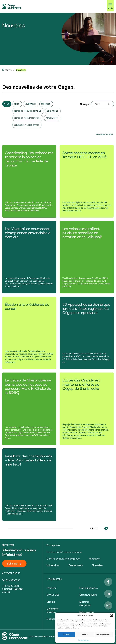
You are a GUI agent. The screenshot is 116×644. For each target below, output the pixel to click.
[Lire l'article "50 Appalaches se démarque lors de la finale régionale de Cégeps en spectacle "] (87, 333)
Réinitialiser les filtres (105, 134)
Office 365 (53, 595)
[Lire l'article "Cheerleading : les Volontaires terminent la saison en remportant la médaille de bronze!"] (29, 181)
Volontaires (53, 565)
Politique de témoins (84, 640)
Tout (7, 104)
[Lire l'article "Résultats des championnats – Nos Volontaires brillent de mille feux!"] (29, 485)
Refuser (85, 634)
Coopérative (54, 619)
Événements (76, 565)
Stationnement (88, 595)
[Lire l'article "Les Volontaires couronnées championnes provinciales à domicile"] (29, 257)
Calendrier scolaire (53, 610)
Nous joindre (87, 612)
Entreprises (53, 545)
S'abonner (16, 564)
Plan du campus (89, 588)
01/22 (94, 528)
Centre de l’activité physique (63, 559)
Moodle (51, 602)
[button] (111, 615)
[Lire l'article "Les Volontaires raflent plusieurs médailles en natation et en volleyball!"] (87, 257)
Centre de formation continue (64, 552)
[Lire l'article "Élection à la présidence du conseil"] (29, 333)
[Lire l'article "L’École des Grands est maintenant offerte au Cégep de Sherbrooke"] (87, 409)
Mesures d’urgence (85, 603)
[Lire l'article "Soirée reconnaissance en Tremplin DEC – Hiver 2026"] (87, 181)
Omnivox (51, 588)
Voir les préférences (104, 634)
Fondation (94, 559)
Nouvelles (98, 565)
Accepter (66, 634)
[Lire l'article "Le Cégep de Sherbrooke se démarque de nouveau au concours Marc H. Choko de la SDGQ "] (29, 409)
